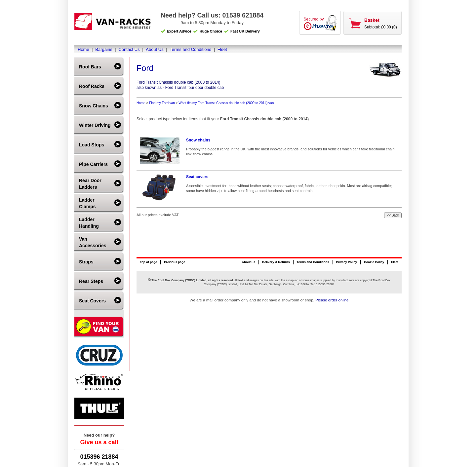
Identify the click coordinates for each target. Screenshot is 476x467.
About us (248, 262)
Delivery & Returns (276, 262)
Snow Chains (94, 106)
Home (83, 49)
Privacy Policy (347, 262)
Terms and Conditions (190, 49)
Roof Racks (92, 86)
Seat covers (197, 177)
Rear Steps (91, 281)
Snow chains (198, 140)
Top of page (148, 262)
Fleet (222, 49)
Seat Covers (92, 301)
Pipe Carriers (93, 164)
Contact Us (129, 49)
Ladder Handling (89, 223)
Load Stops (92, 145)
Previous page (175, 262)
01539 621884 (243, 15)
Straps (86, 262)
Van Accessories (93, 242)
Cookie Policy (374, 262)
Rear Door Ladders (90, 184)
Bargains (104, 49)
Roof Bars (90, 67)
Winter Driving (95, 125)
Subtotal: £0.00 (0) (381, 27)
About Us (155, 49)
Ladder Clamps (87, 203)
